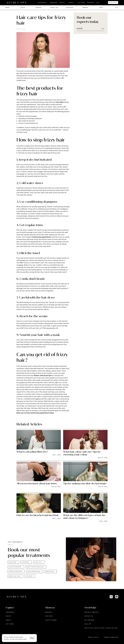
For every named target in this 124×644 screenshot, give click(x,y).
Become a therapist (92, 612)
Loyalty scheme (51, 620)
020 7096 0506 (89, 620)
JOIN (98, 3)
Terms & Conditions (111, 637)
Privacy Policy (93, 637)
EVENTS (62, 3)
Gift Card (81, 3)
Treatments (10, 612)
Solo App (88, 624)
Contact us (89, 616)
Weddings (54, 3)
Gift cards (10, 624)
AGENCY (71, 3)
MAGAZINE (91, 3)
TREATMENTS (42, 3)
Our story (49, 616)
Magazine (48, 612)
